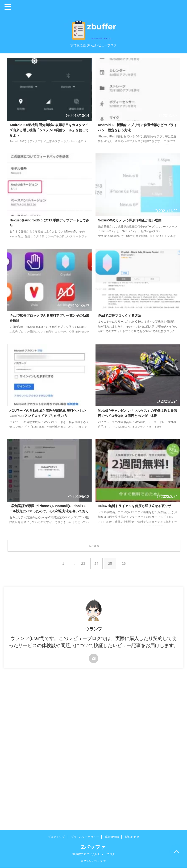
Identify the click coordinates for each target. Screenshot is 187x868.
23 (83, 563)
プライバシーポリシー (85, 837)
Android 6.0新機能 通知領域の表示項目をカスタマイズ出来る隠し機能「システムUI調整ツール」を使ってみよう (49, 131)
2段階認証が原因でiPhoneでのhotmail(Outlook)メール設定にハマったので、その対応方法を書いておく (49, 512)
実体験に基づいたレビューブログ (94, 854)
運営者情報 (112, 837)
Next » (94, 546)
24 (97, 563)
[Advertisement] (91, 708)
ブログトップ (56, 837)
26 (125, 563)
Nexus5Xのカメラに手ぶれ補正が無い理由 (134, 221)
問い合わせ (132, 837)
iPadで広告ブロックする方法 (123, 316)
